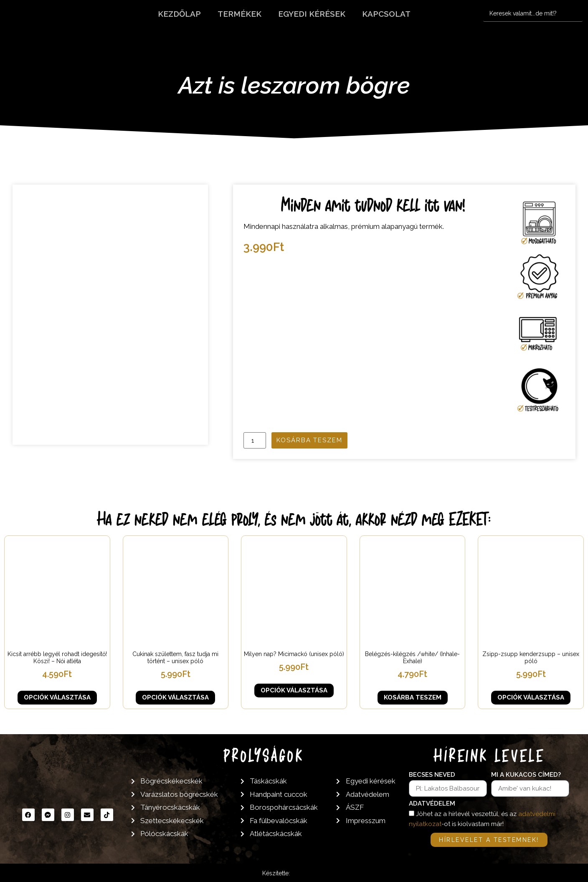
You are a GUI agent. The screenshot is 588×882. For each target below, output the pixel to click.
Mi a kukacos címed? (526, 775)
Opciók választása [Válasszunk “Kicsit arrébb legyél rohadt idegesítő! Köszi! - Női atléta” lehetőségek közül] (57, 697)
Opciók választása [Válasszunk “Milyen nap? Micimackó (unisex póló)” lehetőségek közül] (294, 690)
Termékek (240, 14)
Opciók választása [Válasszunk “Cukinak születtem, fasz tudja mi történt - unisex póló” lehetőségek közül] (175, 697)
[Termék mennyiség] (255, 440)
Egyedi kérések (312, 14)
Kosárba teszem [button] (413, 697)
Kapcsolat (386, 14)
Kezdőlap (179, 14)
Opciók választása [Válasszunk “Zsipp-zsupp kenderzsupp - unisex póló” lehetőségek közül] (531, 697)
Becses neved (432, 775)
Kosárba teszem (309, 440)
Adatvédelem (432, 804)
